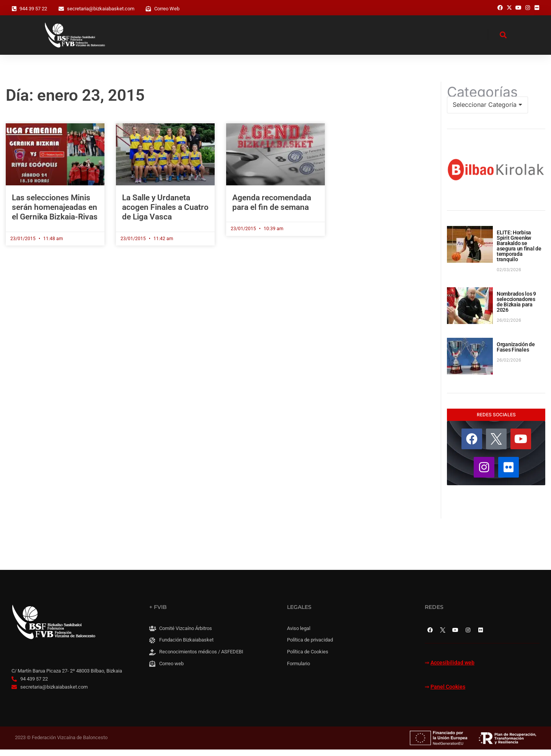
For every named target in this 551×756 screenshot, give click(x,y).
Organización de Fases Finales (516, 354)
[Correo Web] (148, 9)
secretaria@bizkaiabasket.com (101, 9)
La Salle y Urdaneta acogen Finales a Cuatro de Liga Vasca (165, 214)
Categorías (482, 98)
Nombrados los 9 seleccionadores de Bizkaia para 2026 (516, 309)
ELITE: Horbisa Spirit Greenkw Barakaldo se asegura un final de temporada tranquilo (519, 253)
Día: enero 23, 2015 (75, 102)
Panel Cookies (448, 694)
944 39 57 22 (33, 9)
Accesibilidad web (452, 669)
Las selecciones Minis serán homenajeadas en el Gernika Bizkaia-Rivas (55, 214)
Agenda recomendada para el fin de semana (272, 209)
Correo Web (167, 9)
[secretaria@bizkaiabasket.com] (61, 9)
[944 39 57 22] (14, 9)
